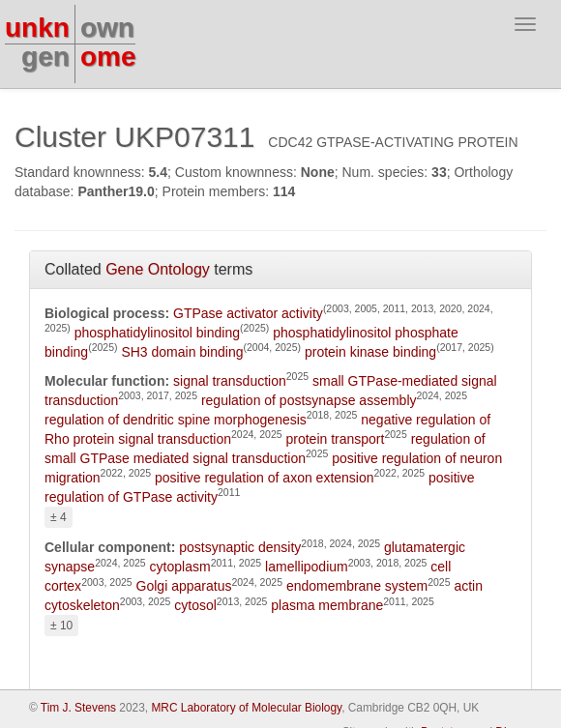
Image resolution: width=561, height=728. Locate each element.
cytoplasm (180, 567)
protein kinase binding (370, 352)
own (107, 28)
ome (108, 57)
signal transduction (230, 381)
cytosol (195, 605)
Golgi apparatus (184, 586)
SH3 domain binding (182, 352)
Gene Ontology (158, 269)
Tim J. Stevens (78, 708)
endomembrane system (357, 586)
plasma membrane (327, 605)
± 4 (59, 517)
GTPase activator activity (248, 313)
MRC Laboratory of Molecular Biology (246, 708)
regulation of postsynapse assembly (309, 400)
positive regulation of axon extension (264, 478)
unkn (37, 28)
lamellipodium (307, 567)
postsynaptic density (240, 547)
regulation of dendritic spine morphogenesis (176, 420)
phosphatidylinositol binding (157, 333)
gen (45, 57)
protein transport (335, 439)
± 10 (61, 626)
